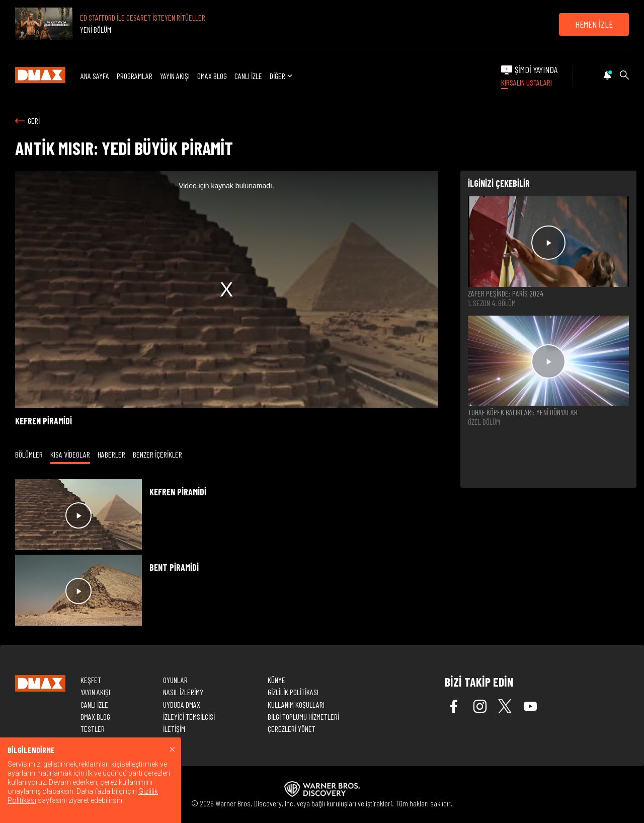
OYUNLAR (175, 680)
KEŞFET (91, 680)
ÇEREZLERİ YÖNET (292, 729)
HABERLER (111, 454)
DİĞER (282, 76)
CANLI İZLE (248, 76)
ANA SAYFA (95, 76)
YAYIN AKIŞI (175, 76)
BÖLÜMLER (29, 454)
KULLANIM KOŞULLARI (296, 704)
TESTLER (93, 729)
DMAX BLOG (212, 76)
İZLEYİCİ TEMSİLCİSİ (189, 717)
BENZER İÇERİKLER (157, 454)
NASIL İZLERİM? (183, 692)
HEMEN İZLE (594, 24)
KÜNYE (276, 680)
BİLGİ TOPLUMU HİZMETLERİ (303, 717)
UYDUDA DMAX (182, 704)
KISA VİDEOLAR (70, 454)
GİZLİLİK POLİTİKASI (293, 692)
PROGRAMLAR (135, 76)
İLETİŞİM (174, 729)
